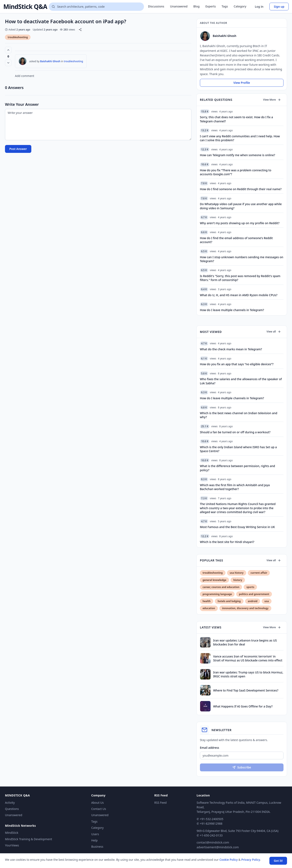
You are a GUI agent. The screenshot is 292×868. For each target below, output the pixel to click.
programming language (217, 594)
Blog (196, 6)
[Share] (80, 30)
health (207, 601)
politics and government (254, 594)
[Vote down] (8, 63)
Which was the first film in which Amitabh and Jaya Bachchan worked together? (235, 487)
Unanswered (179, 6)
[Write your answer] (98, 125)
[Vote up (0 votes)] (8, 50)
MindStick (12, 833)
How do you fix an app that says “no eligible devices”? (237, 364)
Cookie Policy (229, 860)
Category (240, 6)
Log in (259, 7)
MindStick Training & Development (29, 839)
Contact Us (99, 809)
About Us (97, 803)
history (238, 580)
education (209, 608)
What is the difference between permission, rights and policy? (238, 468)
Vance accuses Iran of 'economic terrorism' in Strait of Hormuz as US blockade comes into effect (248, 658)
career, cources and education (221, 587)
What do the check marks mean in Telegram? (231, 349)
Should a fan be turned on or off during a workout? (235, 432)
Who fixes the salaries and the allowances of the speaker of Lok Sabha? (241, 381)
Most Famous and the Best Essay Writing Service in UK (237, 527)
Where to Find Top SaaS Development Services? (246, 690)
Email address (210, 748)
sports (250, 587)
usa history (237, 573)
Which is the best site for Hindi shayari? (227, 542)
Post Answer (18, 149)
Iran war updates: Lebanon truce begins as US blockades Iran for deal (245, 642)
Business (97, 847)
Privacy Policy (251, 860)
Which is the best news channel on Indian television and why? (239, 415)
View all (274, 332)
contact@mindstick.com (213, 842)
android (253, 601)
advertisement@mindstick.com (218, 847)
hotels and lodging (229, 601)
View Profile (242, 83)
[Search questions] (96, 7)
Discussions (156, 6)
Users (95, 834)
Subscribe (242, 767)
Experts (210, 6)
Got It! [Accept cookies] (278, 861)
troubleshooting (18, 37)
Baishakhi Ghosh (50, 61)
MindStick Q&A (25, 7)
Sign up (279, 7)
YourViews (12, 845)
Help (94, 840)
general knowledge (215, 580)
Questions (12, 809)
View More (272, 100)
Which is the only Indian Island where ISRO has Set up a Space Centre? (238, 449)
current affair (259, 573)
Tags (225, 6)
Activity (10, 803)
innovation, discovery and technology (245, 608)
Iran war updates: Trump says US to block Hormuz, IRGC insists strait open (248, 674)
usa (267, 601)
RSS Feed (160, 803)
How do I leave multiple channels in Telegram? (232, 398)
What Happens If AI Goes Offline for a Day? (243, 706)
